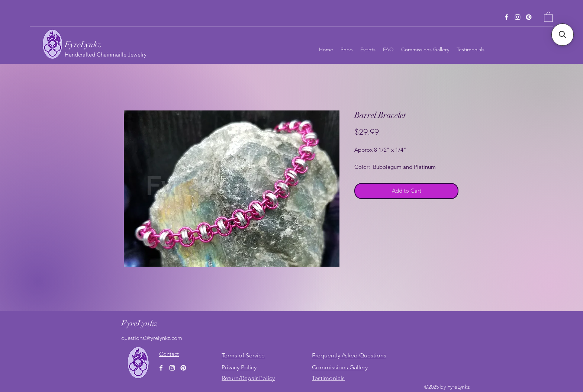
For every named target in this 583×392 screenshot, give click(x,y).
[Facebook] (506, 17)
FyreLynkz (83, 44)
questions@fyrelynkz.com (152, 338)
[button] (548, 17)
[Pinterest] (529, 17)
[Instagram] (518, 17)
